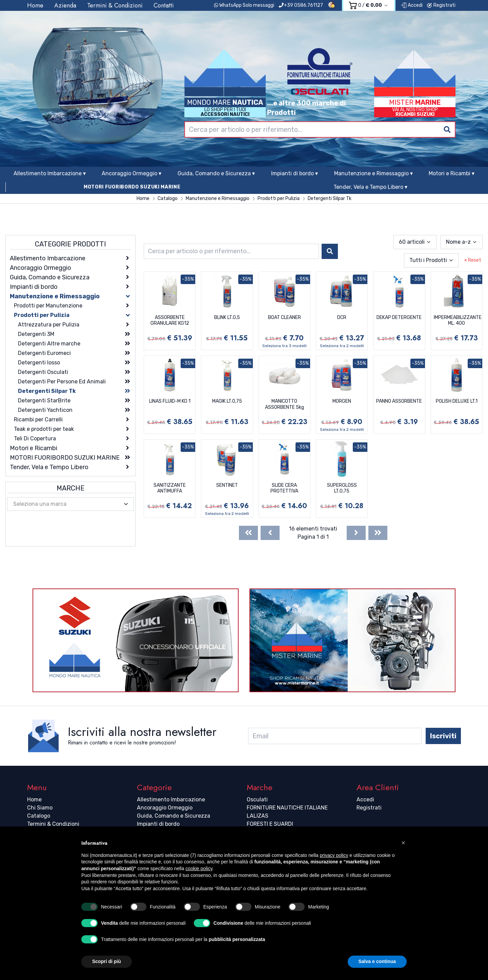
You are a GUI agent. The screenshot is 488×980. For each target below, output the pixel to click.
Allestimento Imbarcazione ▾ (50, 173)
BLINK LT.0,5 (227, 317)
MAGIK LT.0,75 (227, 401)
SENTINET (227, 485)
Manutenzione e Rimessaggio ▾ (373, 173)
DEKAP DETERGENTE (399, 317)
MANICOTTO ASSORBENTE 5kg (284, 404)
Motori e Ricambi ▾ (452, 173)
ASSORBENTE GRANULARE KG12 (170, 321)
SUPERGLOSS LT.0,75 (342, 488)
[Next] (356, 533)
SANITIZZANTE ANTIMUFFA (170, 488)
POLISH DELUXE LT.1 (457, 401)
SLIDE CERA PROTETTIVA (284, 488)
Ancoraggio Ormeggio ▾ (131, 173)
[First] (248, 533)
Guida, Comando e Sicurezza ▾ (216, 173)
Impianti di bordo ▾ (294, 173)
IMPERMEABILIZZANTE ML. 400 (458, 321)
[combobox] (320, 129)
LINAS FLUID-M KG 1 (170, 401)
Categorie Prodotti (70, 244)
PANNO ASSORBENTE (399, 401)
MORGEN (342, 401)
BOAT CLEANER (284, 317)
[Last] (378, 533)
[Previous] (270, 533)
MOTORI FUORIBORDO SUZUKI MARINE (132, 187)
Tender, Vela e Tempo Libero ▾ (370, 187)
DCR (342, 317)
